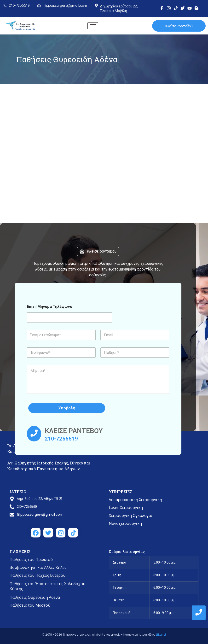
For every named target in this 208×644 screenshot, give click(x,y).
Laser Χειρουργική (126, 508)
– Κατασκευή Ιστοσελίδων (138, 635)
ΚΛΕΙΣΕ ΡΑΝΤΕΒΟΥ (74, 431)
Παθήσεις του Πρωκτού (31, 559)
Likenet (161, 635)
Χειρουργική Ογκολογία (130, 515)
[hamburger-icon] (93, 26)
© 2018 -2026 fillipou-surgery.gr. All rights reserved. (81, 635)
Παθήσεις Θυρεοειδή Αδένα (35, 597)
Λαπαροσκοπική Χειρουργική (135, 500)
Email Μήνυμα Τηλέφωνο (50, 307)
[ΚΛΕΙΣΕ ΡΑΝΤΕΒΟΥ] (34, 434)
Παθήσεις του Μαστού (30, 605)
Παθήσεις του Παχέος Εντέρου (38, 575)
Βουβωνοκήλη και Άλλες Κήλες (38, 567)
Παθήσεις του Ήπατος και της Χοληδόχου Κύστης (47, 586)
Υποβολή (83, 408)
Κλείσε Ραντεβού (179, 26)
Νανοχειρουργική (125, 523)
